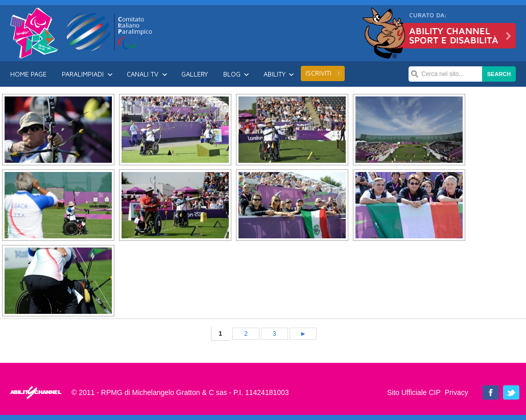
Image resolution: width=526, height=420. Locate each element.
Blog (232, 74)
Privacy (457, 392)
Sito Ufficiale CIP (414, 392)
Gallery (195, 74)
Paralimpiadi (83, 74)
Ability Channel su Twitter (511, 392)
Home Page (28, 74)
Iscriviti (318, 73)
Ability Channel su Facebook (491, 392)
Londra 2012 (34, 33)
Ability (274, 74)
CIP (110, 32)
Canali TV (142, 74)
